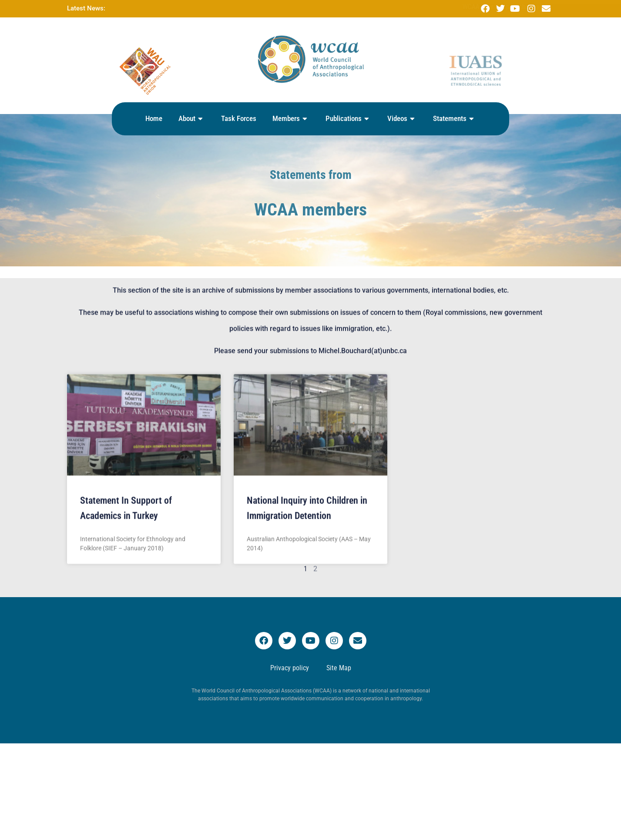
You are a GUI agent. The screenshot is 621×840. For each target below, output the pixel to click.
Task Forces (239, 118)
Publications (348, 119)
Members (291, 119)
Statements (455, 119)
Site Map (339, 668)
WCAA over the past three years (193, 7)
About (192, 119)
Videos (402, 119)
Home (154, 118)
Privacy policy (290, 668)
